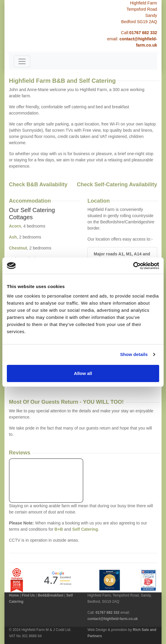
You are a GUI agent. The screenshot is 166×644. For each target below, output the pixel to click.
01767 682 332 (143, 33)
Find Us (28, 595)
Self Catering (85, 529)
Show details (134, 354)
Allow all (83, 373)
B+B (59, 529)
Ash (13, 237)
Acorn (15, 226)
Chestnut (18, 248)
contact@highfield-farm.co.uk (113, 619)
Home (14, 595)
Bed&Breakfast (51, 595)
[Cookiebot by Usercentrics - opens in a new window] (133, 266)
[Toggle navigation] (22, 61)
